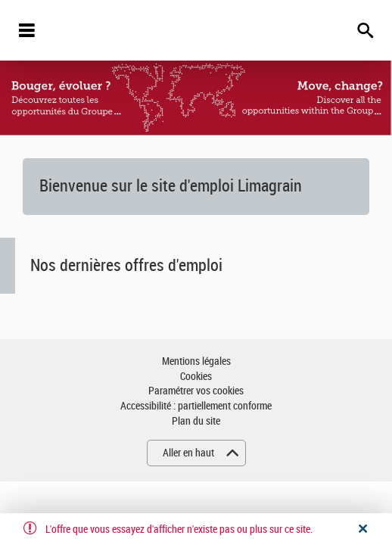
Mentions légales (196, 361)
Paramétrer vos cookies (196, 391)
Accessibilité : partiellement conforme (196, 406)
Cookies (196, 377)
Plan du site (196, 421)
